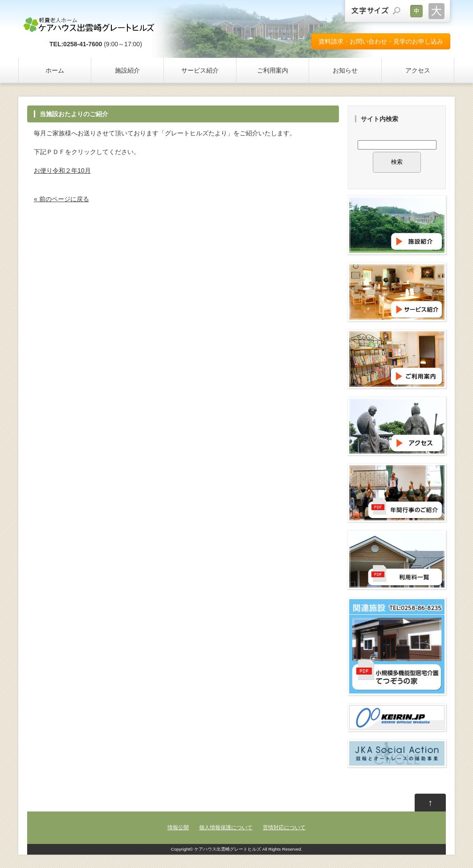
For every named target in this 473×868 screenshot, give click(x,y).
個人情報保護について (226, 827)
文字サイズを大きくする (436, 11)
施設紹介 (127, 70)
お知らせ (345, 70)
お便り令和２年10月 (62, 170)
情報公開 (178, 827)
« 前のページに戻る (61, 199)
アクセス (418, 70)
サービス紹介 (200, 70)
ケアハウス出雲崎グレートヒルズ (228, 849)
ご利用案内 (273, 70)
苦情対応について (284, 827)
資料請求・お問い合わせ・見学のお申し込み (381, 41)
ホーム (55, 70)
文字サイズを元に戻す (416, 11)
